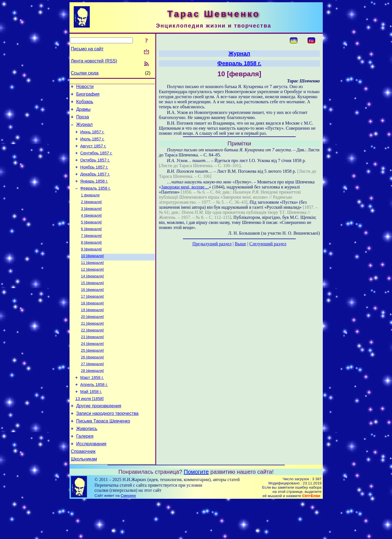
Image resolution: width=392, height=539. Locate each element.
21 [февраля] (92, 347)
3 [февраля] (91, 223)
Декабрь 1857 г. (95, 185)
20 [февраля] (92, 340)
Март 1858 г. (92, 406)
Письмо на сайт (87, 49)
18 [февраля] (92, 325)
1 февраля (90, 208)
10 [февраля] (92, 274)
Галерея (85, 472)
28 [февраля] (92, 398)
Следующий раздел (268, 244)
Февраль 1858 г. (95, 201)
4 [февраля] (91, 230)
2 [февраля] (91, 216)
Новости (85, 87)
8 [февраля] (91, 260)
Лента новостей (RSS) (94, 61)
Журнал (84, 130)
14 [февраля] (92, 296)
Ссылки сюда (85, 73)
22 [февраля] (92, 355)
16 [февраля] (92, 311)
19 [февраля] (92, 333)
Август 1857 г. (93, 154)
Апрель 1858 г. (94, 414)
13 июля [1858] (90, 430)
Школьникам (84, 497)
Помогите (196, 510)
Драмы (83, 113)
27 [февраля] (92, 391)
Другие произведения (99, 438)
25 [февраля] (92, 377)
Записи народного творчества (107, 446)
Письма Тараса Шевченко (103, 455)
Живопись (87, 463)
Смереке (128, 534)
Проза (83, 121)
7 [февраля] (91, 252)
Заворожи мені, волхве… (185, 187)
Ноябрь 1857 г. (94, 177)
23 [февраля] (92, 362)
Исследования (91, 480)
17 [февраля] (92, 318)
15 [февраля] (92, 303)
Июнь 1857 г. (92, 138)
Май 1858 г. (91, 422)
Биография (88, 96)
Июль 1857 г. (92, 146)
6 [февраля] (91, 245)
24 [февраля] (92, 369)
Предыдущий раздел (212, 244)
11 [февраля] (92, 281)
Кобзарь (85, 104)
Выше (240, 244)
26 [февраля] (92, 384)
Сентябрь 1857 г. (96, 161)
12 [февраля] (92, 289)
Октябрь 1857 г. (95, 169)
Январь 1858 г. (94, 193)
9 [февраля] (91, 267)
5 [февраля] (91, 238)
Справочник (83, 489)
